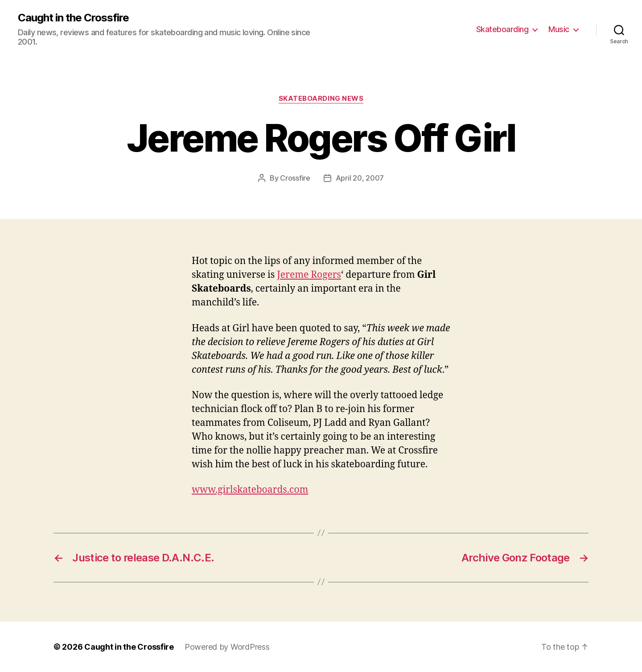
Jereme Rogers (309, 275)
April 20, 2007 (360, 178)
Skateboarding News (321, 99)
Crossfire (295, 178)
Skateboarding (502, 29)
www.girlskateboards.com (250, 490)
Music (559, 29)
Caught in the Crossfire (73, 18)
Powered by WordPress (227, 647)
